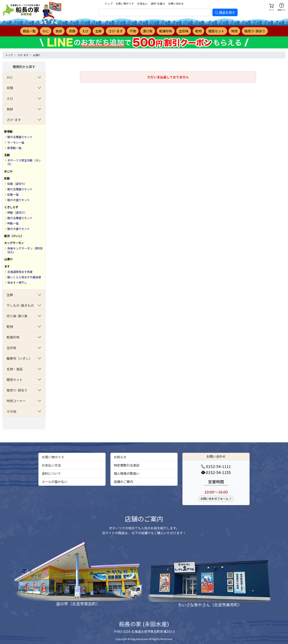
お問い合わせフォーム (216, 499)
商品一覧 (29, 31)
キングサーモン (14, 243)
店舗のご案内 (123, 482)
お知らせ (120, 457)
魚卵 (59, 31)
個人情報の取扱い (127, 473)
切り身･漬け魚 (17, 316)
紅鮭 (7, 178)
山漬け (37, 55)
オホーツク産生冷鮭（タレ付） (24, 162)
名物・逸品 (15, 369)
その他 (11, 411)
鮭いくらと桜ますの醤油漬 (24, 277)
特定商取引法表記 (127, 465)
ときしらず (11, 207)
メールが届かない (55, 482)
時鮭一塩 (13, 223)
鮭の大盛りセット (19, 200)
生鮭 (7, 155)
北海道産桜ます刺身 (20, 272)
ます (7, 266)
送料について (51, 473)
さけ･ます (116, 31)
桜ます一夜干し (17, 282)
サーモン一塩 (16, 142)
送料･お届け (158, 4)
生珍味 (184, 31)
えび (85, 31)
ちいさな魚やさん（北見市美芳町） (210, 605)
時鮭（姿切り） (17, 212)
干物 (133, 31)
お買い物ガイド (125, 4)
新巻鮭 (8, 131)
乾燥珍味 (166, 31)
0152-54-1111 (216, 466)
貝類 (72, 31)
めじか (8, 171)
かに (46, 31)
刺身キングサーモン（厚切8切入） (25, 250)
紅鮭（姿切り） (17, 184)
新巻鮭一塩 (14, 148)
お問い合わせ (176, 4)
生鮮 (98, 31)
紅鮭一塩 (13, 194)
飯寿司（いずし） (19, 358)
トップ (109, 4)
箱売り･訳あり (255, 31)
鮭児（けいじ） (14, 236)
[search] (155, 12)
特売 (234, 31)
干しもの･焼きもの (20, 305)
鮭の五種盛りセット (20, 137)
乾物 (198, 31)
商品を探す (225, 12)
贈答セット (216, 31)
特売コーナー (16, 401)
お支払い (142, 4)
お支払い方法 (51, 465)
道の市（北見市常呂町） (78, 604)
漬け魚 (148, 31)
